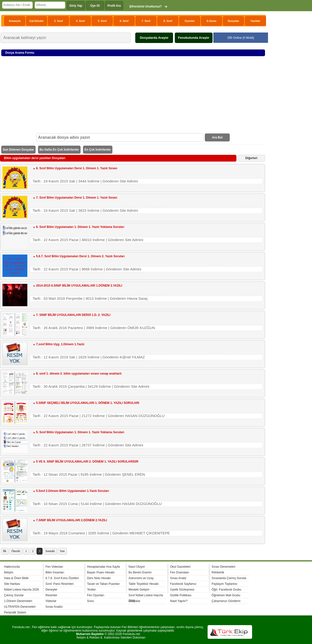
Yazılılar (255, 21)
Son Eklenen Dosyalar (18, 150)
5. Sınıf (102, 21)
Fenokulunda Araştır (194, 38)
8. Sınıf (168, 21)
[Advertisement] (133, 96)
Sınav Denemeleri (223, 567)
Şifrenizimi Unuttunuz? (146, 6)
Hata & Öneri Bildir (16, 578)
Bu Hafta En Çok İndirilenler (59, 150)
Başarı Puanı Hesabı (101, 572)
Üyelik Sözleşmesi (182, 590)
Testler (91, 590)
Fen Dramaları (180, 572)
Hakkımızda (12, 567)
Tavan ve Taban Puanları (103, 584)
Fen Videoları (54, 567)
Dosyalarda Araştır (154, 38)
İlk (5, 551)
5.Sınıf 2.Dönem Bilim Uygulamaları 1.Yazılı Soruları (72, 491)
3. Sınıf (59, 21)
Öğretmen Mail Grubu (226, 595)
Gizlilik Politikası (181, 595)
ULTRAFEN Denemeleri (20, 607)
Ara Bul (217, 137)
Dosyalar (233, 21)
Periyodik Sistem (15, 612)
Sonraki (50, 551)
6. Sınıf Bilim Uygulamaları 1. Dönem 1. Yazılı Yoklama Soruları (80, 227)
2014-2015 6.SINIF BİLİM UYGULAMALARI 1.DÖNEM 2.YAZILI (79, 286)
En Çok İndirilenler (98, 150)
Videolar (51, 601)
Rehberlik (218, 572)
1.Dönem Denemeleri (18, 601)
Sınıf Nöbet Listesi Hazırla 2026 (146, 596)
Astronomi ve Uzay (141, 578)
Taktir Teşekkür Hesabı (144, 584)
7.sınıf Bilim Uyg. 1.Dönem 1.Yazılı (60, 344)
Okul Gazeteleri (180, 567)
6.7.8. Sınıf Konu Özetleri (62, 578)
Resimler (51, 595)
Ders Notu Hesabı (99, 578)
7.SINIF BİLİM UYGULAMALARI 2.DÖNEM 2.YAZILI (72, 520)
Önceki (16, 551)
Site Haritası (12, 584)
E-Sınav (211, 21)
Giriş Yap (76, 6)
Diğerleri (251, 158)
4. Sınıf (80, 21)
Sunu (90, 601)
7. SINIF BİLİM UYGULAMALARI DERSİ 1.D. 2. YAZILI (73, 315)
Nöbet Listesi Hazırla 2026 (22, 590)
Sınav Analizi (54, 607)
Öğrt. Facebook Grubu (226, 590)
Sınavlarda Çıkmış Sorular (229, 578)
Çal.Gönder (36, 21)
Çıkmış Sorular (14, 595)
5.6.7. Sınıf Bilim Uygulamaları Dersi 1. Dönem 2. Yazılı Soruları (80, 256)
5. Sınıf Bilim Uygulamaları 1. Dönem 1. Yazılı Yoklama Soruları (80, 432)
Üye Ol (95, 6)
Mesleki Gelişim (139, 590)
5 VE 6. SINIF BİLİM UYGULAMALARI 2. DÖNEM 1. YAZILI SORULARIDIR (87, 462)
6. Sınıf (124, 21)
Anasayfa (15, 21)
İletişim (9, 572)
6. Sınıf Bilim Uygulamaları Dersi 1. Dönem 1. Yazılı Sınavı (77, 168)
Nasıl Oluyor (137, 567)
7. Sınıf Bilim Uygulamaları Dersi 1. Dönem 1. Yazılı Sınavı (77, 198)
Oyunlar (190, 21)
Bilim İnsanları (55, 572)
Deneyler (51, 590)
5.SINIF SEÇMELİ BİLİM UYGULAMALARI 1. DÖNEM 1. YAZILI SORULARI (88, 403)
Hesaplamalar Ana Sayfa (103, 567)
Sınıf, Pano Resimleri (60, 584)
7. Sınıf (146, 21)
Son (62, 551)
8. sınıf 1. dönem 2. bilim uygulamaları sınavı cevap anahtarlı (79, 374)
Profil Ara (114, 6)
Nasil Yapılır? (179, 601)
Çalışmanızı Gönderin (226, 601)
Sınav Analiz (178, 578)
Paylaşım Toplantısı (224, 584)
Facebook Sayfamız (183, 584)
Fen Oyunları (96, 595)
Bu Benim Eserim (140, 572)
